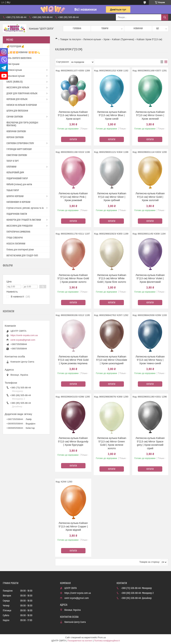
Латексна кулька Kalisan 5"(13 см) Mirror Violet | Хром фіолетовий (150, 278)
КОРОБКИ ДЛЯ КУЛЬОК (17, 99)
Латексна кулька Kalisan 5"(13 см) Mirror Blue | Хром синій (112, 115)
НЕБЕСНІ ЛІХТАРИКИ (16, 244)
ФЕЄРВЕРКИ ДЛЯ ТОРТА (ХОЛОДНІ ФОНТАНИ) (22, 124)
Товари (105, 29)
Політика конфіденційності (107, 641)
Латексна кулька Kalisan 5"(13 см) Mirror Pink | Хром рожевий (73, 197)
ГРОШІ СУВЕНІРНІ (15, 238)
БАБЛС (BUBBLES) (15, 82)
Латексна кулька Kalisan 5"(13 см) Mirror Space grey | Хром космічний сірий (150, 443)
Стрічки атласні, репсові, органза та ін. (25, 208)
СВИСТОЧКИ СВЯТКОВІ (17, 155)
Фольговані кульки (16, 76)
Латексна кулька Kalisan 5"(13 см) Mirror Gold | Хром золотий (150, 197)
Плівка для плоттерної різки (20, 250)
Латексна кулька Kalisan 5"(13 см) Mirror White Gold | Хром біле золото (112, 278)
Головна (77, 29)
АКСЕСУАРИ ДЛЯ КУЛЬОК (18, 88)
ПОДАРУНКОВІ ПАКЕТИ (17, 214)
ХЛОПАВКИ (11, 167)
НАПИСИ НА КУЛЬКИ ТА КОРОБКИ (22, 105)
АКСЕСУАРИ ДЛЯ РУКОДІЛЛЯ (20, 226)
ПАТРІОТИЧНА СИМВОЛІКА (18, 232)
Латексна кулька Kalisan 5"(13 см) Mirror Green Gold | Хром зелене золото (112, 443)
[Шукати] (165, 17)
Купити (73, 140)
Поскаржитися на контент (80, 641)
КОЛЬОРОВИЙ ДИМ (15, 173)
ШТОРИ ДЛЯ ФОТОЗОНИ (17, 111)
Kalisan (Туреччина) (123, 39)
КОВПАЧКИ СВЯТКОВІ (16, 131)
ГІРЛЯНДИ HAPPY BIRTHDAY (19, 149)
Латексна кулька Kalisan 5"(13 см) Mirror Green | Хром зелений (150, 115)
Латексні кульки (92, 39)
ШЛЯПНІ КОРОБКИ (15, 196)
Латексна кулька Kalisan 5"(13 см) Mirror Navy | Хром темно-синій (150, 360)
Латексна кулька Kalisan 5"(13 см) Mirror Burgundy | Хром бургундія (73, 441)
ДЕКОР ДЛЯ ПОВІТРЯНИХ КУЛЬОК (22, 94)
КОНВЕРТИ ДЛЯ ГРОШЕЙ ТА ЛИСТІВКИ (24, 220)
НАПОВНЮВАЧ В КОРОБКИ (18, 202)
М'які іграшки (13, 64)
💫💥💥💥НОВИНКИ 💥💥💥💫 (23, 52)
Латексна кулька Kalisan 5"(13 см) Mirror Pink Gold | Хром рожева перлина (73, 360)
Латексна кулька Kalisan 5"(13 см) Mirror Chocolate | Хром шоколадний (112, 360)
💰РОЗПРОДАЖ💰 (15, 47)
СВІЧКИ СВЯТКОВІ (15, 117)
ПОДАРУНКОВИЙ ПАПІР (17, 179)
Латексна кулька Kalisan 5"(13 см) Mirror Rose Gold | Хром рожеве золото (73, 278)
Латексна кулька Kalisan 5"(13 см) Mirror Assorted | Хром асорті (73, 115)
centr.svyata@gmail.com (23, 340)
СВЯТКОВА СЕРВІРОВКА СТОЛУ (20, 143)
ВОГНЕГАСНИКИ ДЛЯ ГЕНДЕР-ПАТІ (22, 256)
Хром (107, 39)
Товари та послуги (70, 39)
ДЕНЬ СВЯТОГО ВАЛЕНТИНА (19, 58)
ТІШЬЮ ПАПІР (13, 190)
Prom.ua (102, 638)
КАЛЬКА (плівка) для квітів (19, 184)
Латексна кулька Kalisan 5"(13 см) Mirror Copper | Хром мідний (73, 526)
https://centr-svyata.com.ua (24, 335)
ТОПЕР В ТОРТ (13, 161)
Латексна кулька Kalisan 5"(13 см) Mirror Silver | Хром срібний (112, 197)
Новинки (138, 29)
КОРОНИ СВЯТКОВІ (15, 137)
